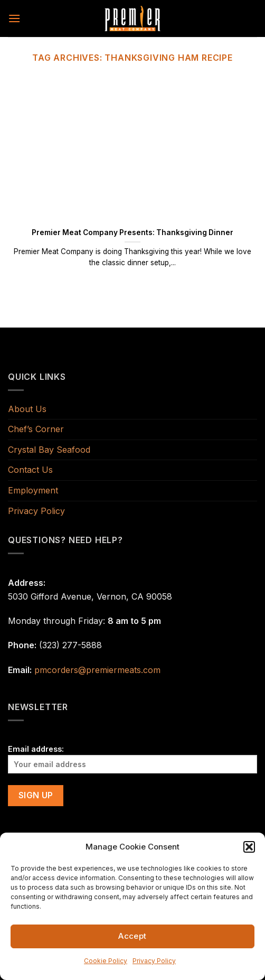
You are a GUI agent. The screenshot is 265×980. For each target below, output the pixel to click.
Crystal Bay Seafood (49, 450)
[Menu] (14, 18)
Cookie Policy (106, 961)
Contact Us (30, 470)
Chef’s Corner (36, 429)
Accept (132, 936)
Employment (33, 490)
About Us (27, 409)
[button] (249, 847)
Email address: (132, 759)
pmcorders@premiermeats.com (97, 670)
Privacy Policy (154, 961)
